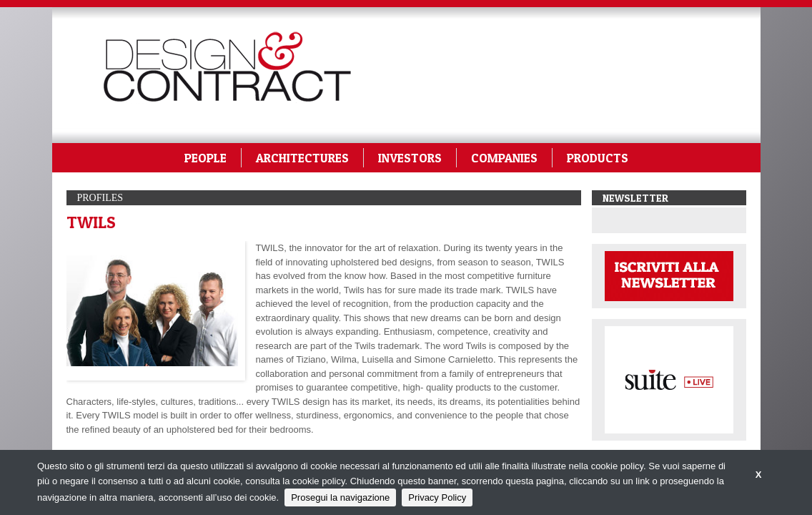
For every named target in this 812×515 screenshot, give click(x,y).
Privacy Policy (437, 497)
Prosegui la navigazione (340, 497)
